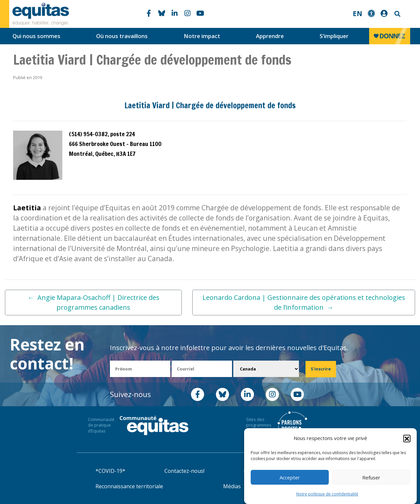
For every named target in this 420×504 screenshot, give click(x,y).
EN (357, 13)
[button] (407, 438)
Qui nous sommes (36, 36)
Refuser (371, 477)
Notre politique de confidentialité (327, 494)
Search (397, 14)
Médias (232, 486)
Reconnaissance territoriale (129, 486)
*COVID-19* (110, 471)
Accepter (290, 477)
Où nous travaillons (122, 36)
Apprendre (270, 36)
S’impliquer (334, 36)
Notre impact (202, 36)
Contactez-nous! (184, 471)
